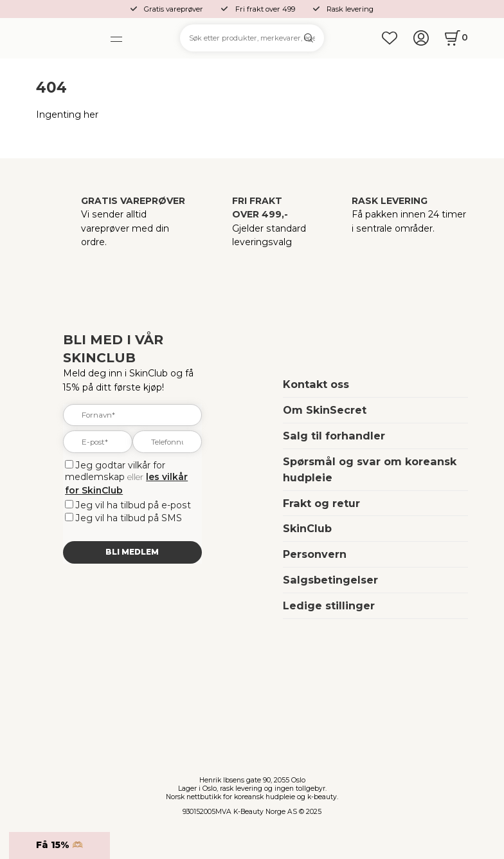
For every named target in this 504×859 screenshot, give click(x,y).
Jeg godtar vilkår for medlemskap (115, 471)
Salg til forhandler (334, 436)
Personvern (315, 554)
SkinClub (307, 528)
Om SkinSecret (325, 410)
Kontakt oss (316, 384)
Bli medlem (132, 552)
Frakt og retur (321, 503)
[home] (68, 38)
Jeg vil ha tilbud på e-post (133, 505)
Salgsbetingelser (330, 580)
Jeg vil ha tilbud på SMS (129, 518)
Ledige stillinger (329, 605)
